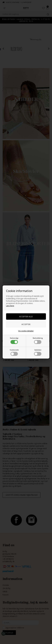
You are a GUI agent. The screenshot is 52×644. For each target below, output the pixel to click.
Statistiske (38, 352)
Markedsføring (38, 341)
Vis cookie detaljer (26, 331)
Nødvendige (14, 341)
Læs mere (10, 306)
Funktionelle (14, 352)
